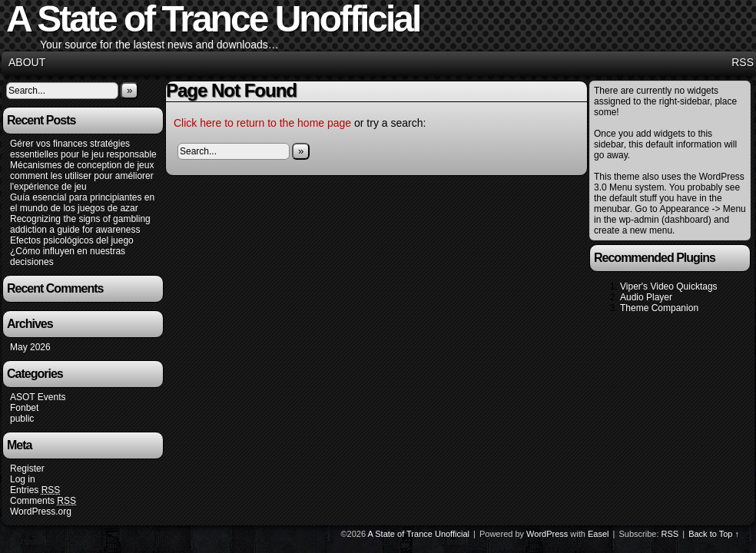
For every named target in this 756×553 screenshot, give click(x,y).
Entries (35, 490)
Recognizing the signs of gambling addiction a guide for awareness (80, 224)
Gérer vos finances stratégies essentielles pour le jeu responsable (83, 149)
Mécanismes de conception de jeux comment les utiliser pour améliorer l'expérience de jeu (82, 176)
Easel (598, 534)
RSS (743, 62)
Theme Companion (659, 308)
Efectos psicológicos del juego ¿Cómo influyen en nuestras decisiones (72, 251)
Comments (43, 501)
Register (27, 469)
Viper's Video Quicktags (669, 286)
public (22, 419)
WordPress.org (41, 512)
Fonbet (24, 408)
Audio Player (646, 297)
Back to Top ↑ (714, 534)
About (27, 62)
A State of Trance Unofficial (419, 534)
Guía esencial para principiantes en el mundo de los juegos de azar (82, 203)
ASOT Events (38, 397)
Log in (23, 479)
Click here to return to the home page (262, 123)
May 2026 (30, 347)
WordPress (547, 534)
